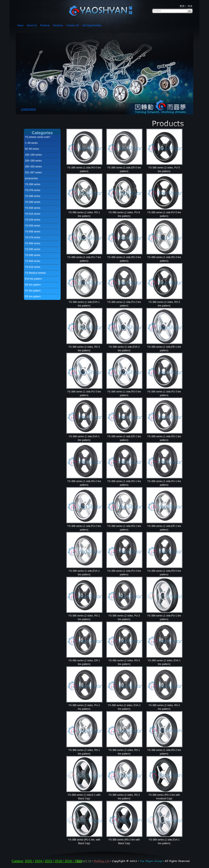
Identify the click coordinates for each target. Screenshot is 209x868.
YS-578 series (33, 237)
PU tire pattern (33, 291)
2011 (78, 861)
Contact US (73, 25)
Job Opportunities (92, 25)
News (20, 25)
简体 (190, 6)
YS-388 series (33, 196)
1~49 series (31, 143)
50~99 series (32, 149)
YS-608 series (33, 261)
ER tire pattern (33, 285)
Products (45, 25)
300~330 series (33, 167)
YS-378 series (33, 190)
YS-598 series (33, 255)
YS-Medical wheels (35, 273)
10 (34, 109)
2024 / (39, 861)
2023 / (49, 861)
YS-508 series (33, 208)
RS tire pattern (33, 297)
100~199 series (33, 155)
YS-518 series (33, 214)
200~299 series (33, 161)
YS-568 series (33, 232)
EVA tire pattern (33, 279)
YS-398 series (33, 202)
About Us (32, 25)
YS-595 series (33, 249)
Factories (58, 25)
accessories (31, 178)
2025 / (29, 861)
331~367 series (33, 173)
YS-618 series (33, 267)
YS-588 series (33, 243)
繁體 (182, 6)
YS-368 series (33, 184)
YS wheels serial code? (38, 137)
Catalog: (18, 861)
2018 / (60, 861)
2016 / (70, 861)
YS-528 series (33, 220)
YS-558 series (33, 226)
